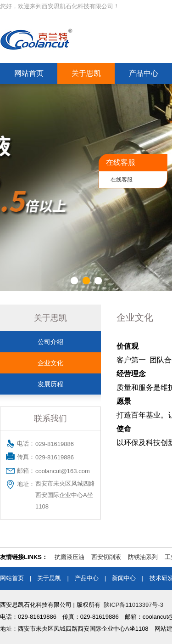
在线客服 (122, 180)
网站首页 (29, 73)
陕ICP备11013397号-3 (133, 605)
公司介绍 (50, 342)
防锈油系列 (143, 557)
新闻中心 (124, 578)
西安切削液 (106, 557)
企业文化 (50, 363)
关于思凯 (86, 73)
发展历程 (50, 384)
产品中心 (144, 73)
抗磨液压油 (69, 557)
